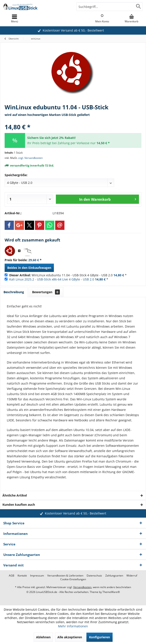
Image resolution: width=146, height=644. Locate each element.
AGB (12, 576)
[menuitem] (131, 19)
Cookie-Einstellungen (73, 579)
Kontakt (22, 576)
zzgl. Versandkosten (30, 158)
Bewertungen (46, 292)
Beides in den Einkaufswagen (29, 268)
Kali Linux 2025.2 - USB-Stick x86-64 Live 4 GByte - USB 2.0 (52, 279)
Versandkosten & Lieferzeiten (65, 576)
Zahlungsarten (114, 576)
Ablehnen (43, 637)
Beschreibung (14, 292)
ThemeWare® (111, 592)
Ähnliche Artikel (15, 495)
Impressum (37, 576)
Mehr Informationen (73, 626)
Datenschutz (94, 576)
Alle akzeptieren (70, 637)
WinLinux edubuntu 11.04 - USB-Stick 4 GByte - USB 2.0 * (68, 275)
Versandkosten (82, 587)
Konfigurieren (99, 637)
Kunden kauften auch (19, 505)
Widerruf (132, 576)
